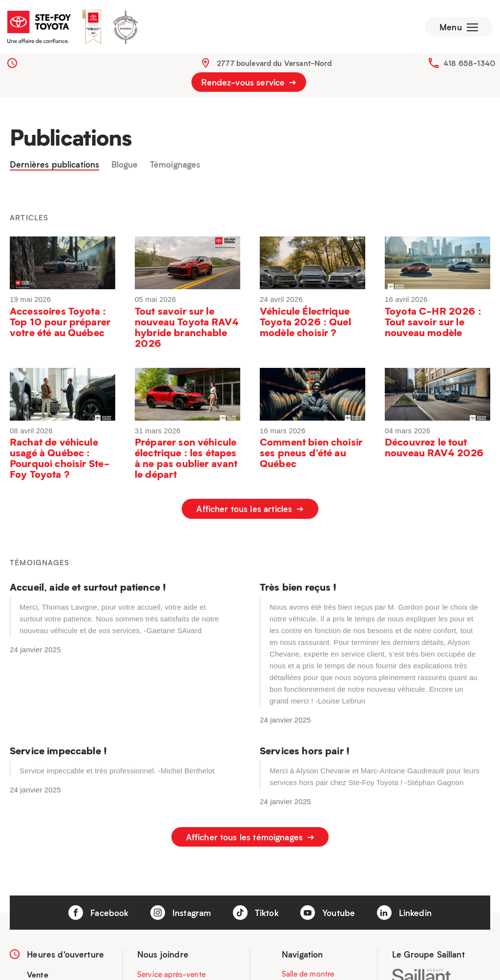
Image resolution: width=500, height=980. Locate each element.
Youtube (328, 913)
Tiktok (256, 913)
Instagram (181, 913)
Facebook (98, 913)
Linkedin (404, 913)
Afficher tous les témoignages (250, 837)
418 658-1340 (469, 63)
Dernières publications (54, 165)
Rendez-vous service (249, 82)
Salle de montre (308, 974)
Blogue (125, 165)
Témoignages (175, 165)
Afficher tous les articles (250, 509)
